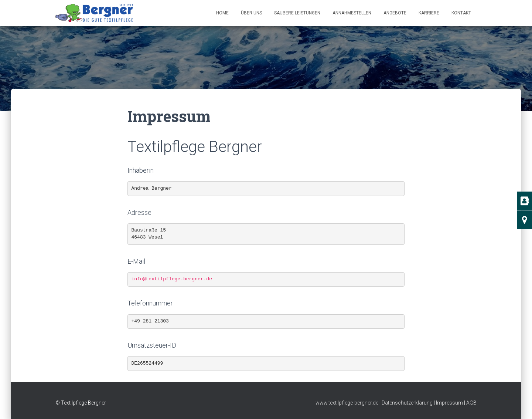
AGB (471, 403)
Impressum (449, 403)
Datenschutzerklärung (407, 403)
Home (222, 13)
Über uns (251, 13)
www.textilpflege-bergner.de (347, 403)
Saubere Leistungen (297, 13)
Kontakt (461, 13)
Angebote (395, 13)
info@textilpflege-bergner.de (172, 279)
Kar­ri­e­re (429, 13)
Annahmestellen (352, 13)
